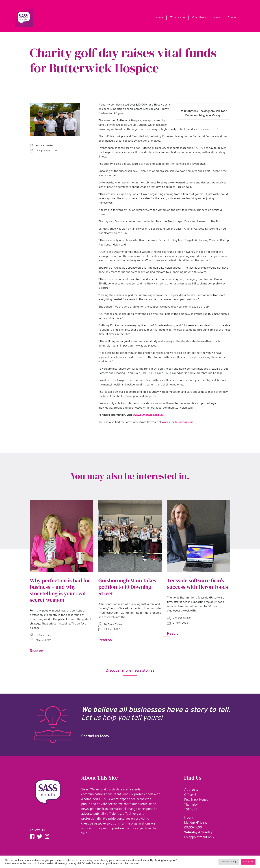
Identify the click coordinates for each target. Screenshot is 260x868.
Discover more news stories (130, 671)
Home (159, 18)
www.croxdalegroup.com (178, 422)
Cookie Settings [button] (229, 862)
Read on (36, 651)
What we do (178, 18)
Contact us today (95, 737)
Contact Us (235, 18)
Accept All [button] (248, 862)
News (217, 18)
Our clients (199, 18)
